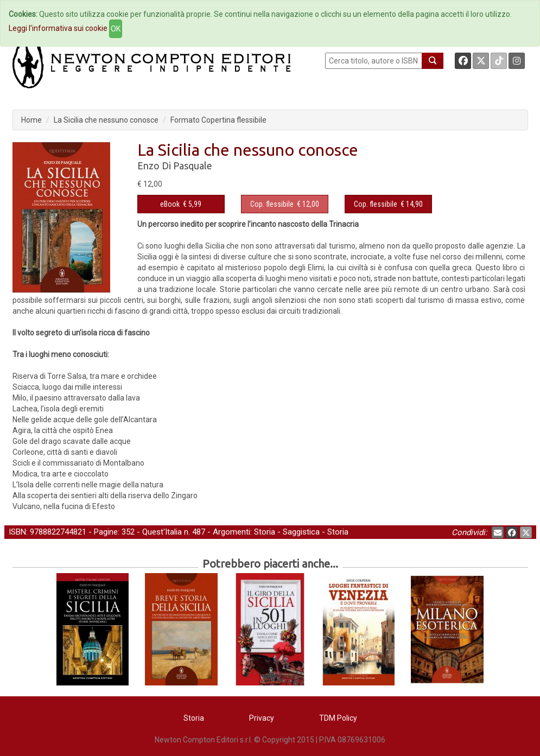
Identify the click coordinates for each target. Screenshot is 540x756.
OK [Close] (116, 29)
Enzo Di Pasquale (175, 166)
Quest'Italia (162, 532)
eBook (170, 204)
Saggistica (301, 532)
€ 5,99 (181, 204)
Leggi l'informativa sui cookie (58, 28)
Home (31, 120)
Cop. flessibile (272, 204)
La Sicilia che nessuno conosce (106, 120)
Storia (265, 532)
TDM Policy (338, 718)
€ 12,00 (285, 204)
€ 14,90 (388, 204)
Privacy (262, 718)
